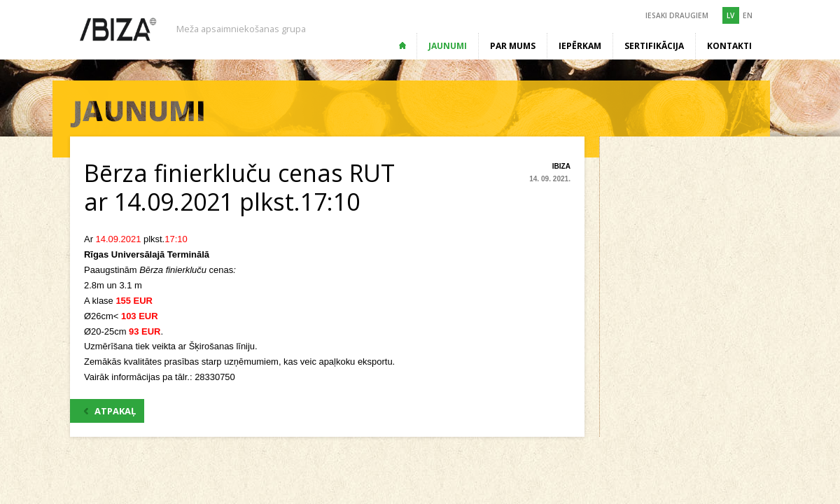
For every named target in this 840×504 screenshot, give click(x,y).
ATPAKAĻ (110, 411)
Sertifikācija (654, 46)
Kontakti (729, 46)
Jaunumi (448, 46)
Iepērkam (580, 46)
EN (748, 15)
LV (730, 15)
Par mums (513, 46)
